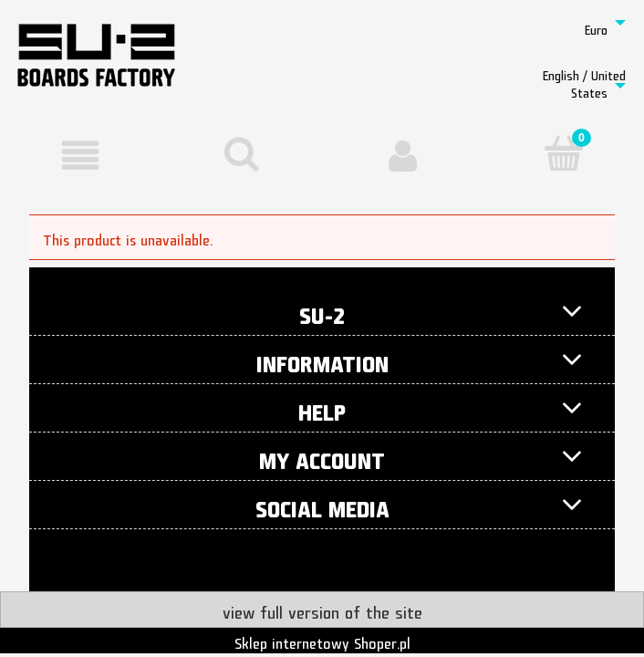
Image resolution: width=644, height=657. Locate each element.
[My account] (403, 155)
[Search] (242, 153)
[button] (81, 155)
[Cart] (564, 153)
